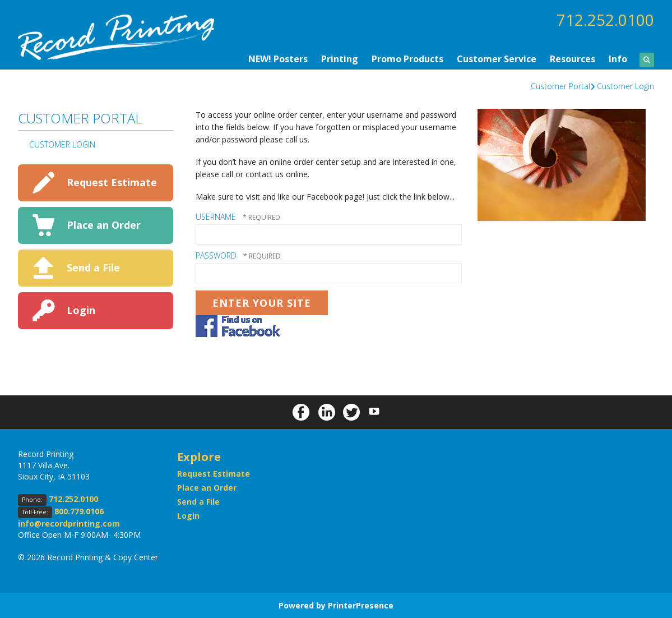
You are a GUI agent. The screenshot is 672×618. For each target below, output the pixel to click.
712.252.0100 (605, 20)
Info (618, 58)
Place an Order (104, 224)
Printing (340, 58)
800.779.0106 (79, 511)
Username (216, 216)
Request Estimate (112, 182)
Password (216, 255)
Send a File (93, 267)
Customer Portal (560, 86)
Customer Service (497, 58)
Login (81, 310)
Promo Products (407, 58)
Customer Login (625, 86)
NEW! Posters (278, 58)
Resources (573, 58)
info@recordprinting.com (69, 523)
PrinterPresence (361, 605)
